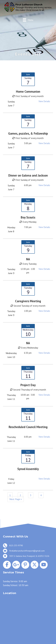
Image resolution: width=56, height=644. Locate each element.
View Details (44, 101)
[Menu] (28, 20)
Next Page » (16, 499)
